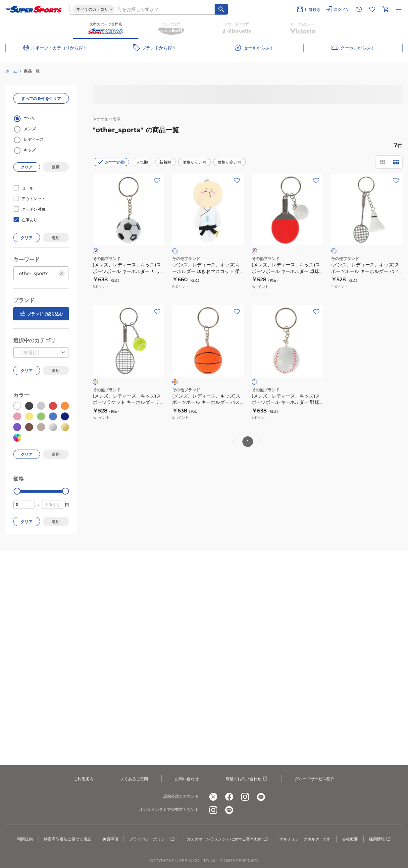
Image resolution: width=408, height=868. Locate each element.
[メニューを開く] (399, 9)
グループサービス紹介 (315, 779)
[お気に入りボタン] (157, 181)
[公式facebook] (229, 797)
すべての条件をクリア (41, 99)
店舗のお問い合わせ (247, 779)
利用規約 (25, 839)
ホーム (11, 71)
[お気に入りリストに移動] (372, 9)
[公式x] (213, 797)
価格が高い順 (229, 162)
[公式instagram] (245, 797)
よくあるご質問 (134, 779)
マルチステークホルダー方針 (305, 839)
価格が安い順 (194, 162)
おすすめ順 (111, 162)
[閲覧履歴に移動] (359, 9)
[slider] (17, 491)
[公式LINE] (229, 810)
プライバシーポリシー (152, 839)
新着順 (165, 162)
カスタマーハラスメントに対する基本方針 (228, 839)
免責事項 (110, 839)
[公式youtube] (261, 797)
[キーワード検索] (221, 9)
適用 (56, 167)
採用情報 (380, 839)
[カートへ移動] (385, 9)
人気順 (142, 162)
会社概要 (350, 839)
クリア (26, 167)
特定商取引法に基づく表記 (68, 839)
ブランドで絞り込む (41, 314)
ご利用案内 (83, 779)
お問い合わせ (187, 779)
